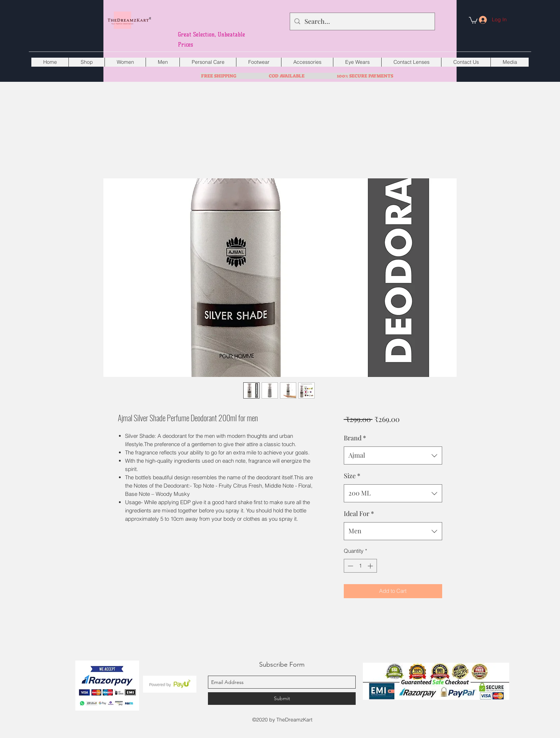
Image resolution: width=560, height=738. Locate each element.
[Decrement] (350, 566)
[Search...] (362, 22)
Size (352, 476)
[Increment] (371, 566)
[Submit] (282, 699)
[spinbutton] (360, 566)
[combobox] (393, 455)
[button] (473, 20)
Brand (355, 438)
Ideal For (359, 514)
